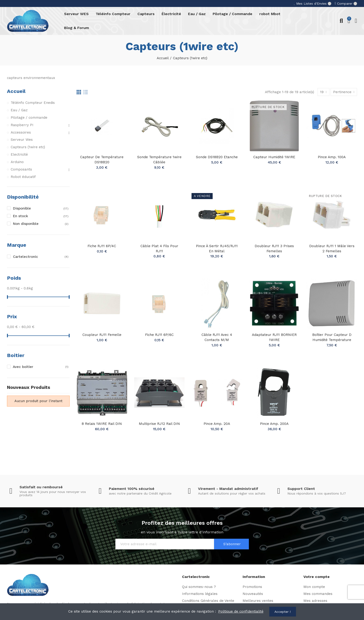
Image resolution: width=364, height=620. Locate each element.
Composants (21, 169)
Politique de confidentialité (241, 611)
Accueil (16, 91)
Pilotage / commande (29, 118)
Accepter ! (283, 612)
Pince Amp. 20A (217, 424)
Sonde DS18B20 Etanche (217, 157)
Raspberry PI (22, 125)
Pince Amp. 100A (332, 157)
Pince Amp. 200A (274, 424)
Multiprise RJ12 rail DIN (159, 424)
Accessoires (21, 132)
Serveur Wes (22, 140)
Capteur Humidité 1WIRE (274, 157)
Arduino (17, 162)
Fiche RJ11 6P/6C (159, 335)
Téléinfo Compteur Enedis (33, 103)
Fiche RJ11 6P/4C (102, 246)
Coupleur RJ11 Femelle (102, 335)
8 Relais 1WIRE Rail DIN (102, 424)
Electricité (19, 154)
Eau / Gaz (19, 110)
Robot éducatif (23, 177)
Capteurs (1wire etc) (28, 147)
